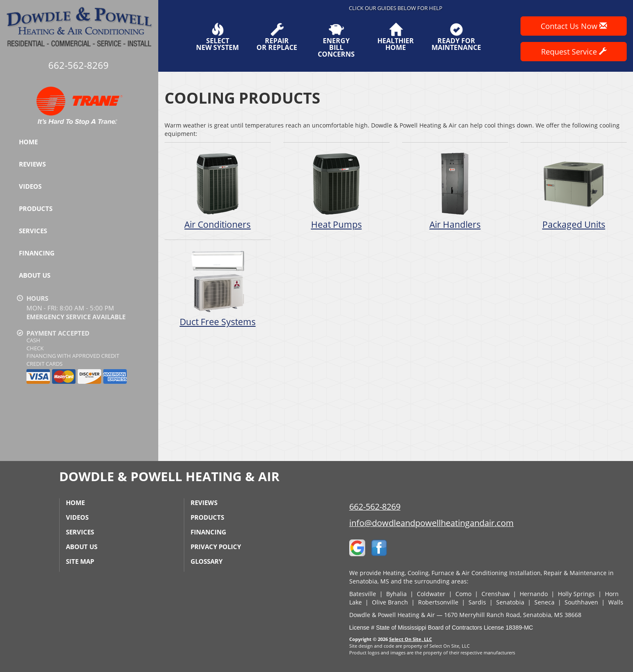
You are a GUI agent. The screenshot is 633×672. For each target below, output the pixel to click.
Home (28, 142)
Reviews (32, 164)
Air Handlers (455, 191)
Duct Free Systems (218, 288)
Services (33, 231)
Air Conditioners (218, 191)
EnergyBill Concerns (336, 40)
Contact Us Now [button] (574, 26)
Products (36, 208)
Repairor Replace (277, 37)
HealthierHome (396, 37)
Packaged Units (574, 191)
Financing (37, 253)
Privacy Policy (216, 547)
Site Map (80, 561)
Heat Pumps (336, 191)
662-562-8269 (375, 507)
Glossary (207, 561)
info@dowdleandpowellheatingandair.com (432, 523)
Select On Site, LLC (411, 639)
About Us (35, 275)
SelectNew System (217, 37)
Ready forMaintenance (456, 37)
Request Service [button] (574, 52)
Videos (30, 186)
